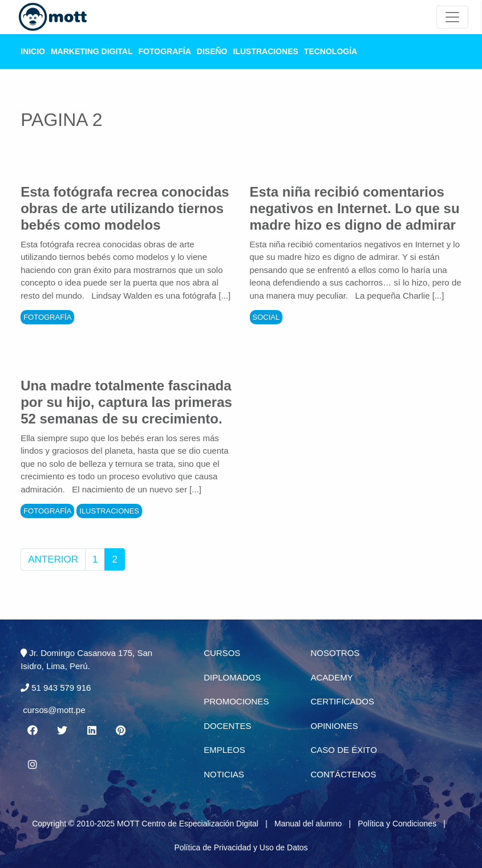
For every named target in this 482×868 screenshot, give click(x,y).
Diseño (212, 51)
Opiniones (334, 726)
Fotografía (165, 51)
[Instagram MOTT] (32, 765)
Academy (331, 677)
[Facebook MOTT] (32, 731)
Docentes (227, 726)
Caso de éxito (343, 750)
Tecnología (331, 51)
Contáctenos (343, 774)
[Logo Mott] (53, 17)
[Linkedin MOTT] (91, 731)
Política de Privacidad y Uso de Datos (241, 847)
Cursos (222, 653)
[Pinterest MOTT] (121, 731)
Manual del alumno (308, 824)
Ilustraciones (266, 51)
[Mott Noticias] (452, 17)
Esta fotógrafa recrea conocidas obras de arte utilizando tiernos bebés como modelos (125, 208)
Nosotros (335, 653)
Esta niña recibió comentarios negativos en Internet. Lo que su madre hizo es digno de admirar (355, 208)
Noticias (224, 774)
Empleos (224, 750)
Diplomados (232, 677)
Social (266, 317)
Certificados (342, 701)
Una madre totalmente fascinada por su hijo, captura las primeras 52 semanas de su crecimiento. (126, 402)
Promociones (236, 701)
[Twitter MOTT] (62, 731)
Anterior (53, 559)
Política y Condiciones (397, 824)
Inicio (33, 51)
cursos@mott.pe (54, 710)
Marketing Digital (92, 51)
